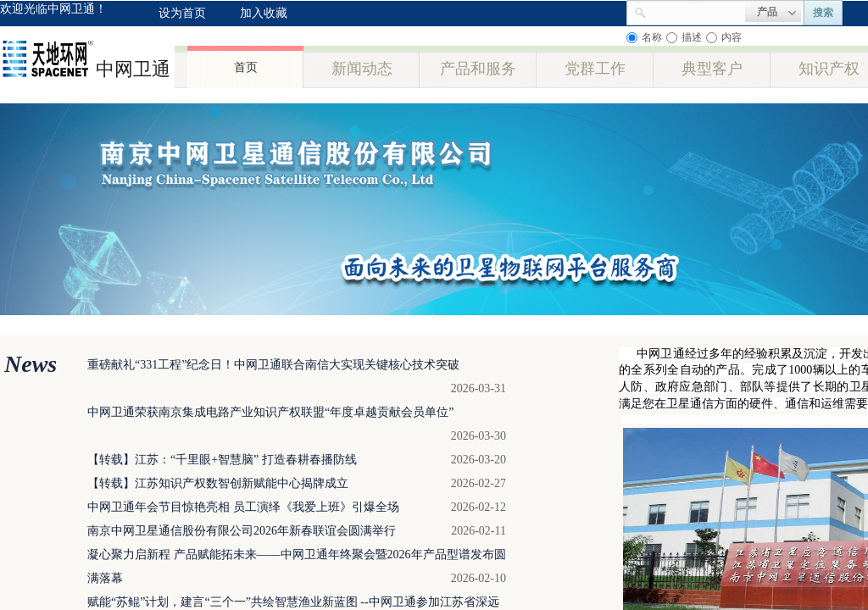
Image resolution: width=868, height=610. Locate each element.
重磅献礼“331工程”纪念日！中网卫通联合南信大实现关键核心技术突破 (273, 365)
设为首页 (182, 13)
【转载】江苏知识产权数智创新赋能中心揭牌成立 (218, 483)
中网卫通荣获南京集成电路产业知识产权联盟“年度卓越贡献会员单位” (270, 412)
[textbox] (696, 11)
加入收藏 (264, 13)
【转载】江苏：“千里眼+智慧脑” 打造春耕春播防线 (222, 460)
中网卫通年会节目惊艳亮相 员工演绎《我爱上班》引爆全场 (243, 507)
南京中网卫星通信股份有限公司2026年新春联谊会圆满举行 (242, 531)
